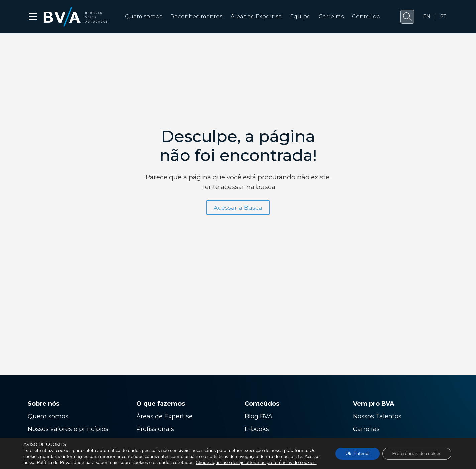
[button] (407, 17)
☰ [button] (33, 17)
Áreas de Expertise (256, 17)
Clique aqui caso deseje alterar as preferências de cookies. (256, 463)
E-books (257, 429)
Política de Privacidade (60, 462)
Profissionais (156, 429)
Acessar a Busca (238, 207)
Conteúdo (366, 17)
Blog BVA (259, 416)
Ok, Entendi (357, 453)
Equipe (300, 17)
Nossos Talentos (377, 416)
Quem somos (144, 17)
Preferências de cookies (417, 453)
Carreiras (331, 17)
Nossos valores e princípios (68, 429)
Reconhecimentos (196, 17)
